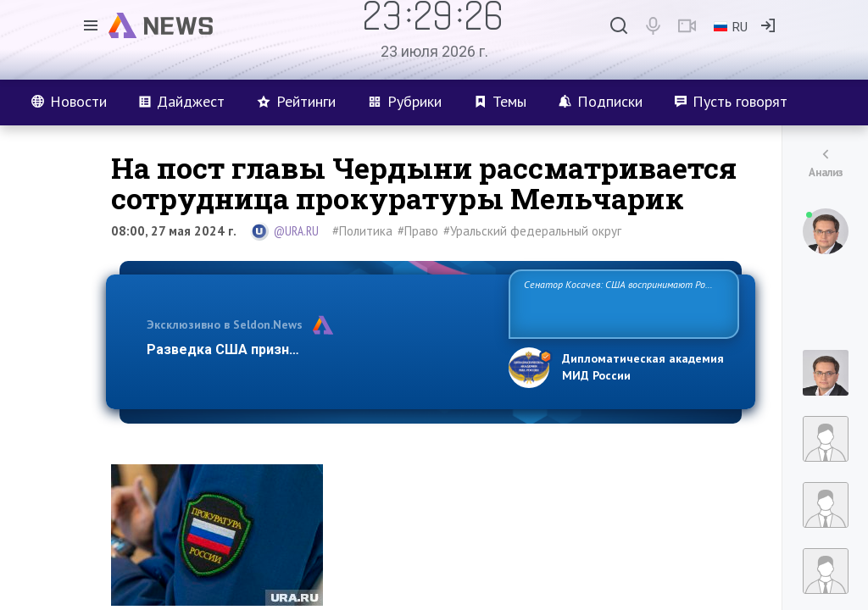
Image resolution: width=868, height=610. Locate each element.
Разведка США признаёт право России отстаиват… (318, 349)
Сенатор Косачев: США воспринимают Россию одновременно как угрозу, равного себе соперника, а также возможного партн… (623, 303)
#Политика (362, 231)
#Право (418, 231)
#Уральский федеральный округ (532, 231)
